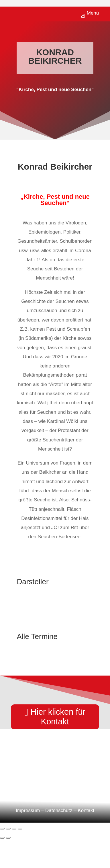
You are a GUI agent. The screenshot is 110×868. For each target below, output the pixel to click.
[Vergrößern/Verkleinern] (2, 829)
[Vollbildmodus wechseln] (8, 829)
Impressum (28, 810)
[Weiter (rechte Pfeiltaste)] (8, 838)
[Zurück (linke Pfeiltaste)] (2, 838)
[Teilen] (14, 829)
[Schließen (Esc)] (20, 829)
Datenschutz (59, 810)
